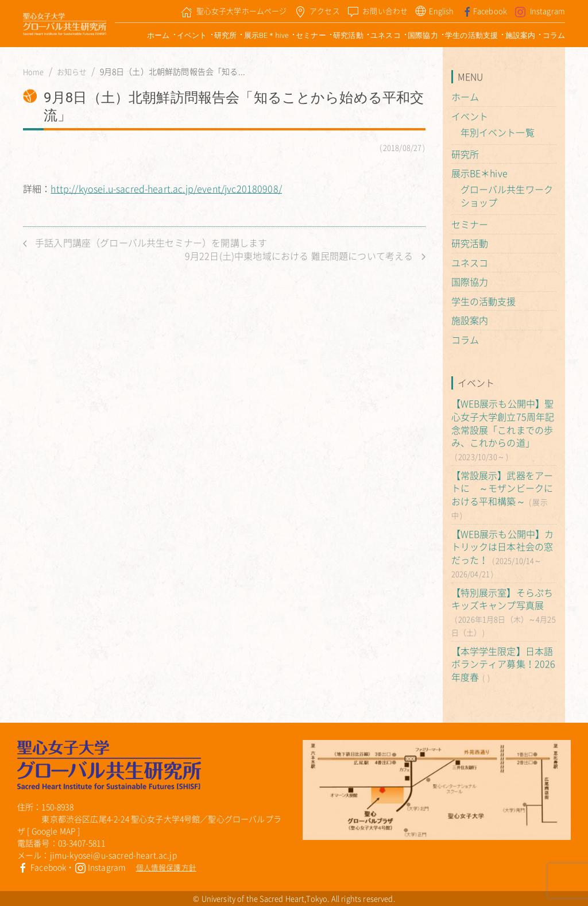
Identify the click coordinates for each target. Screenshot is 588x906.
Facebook (42, 867)
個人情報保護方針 (166, 867)
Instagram (100, 867)
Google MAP (54, 831)
